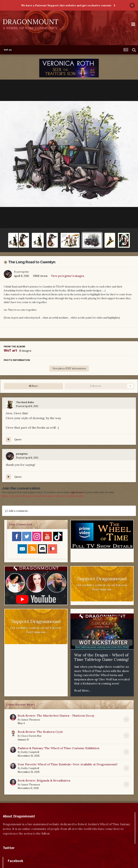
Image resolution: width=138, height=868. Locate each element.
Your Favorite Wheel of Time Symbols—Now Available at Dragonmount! (68, 764)
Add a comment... (17, 511)
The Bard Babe (25, 402)
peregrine (23, 272)
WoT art (10, 350)
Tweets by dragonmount (19, 855)
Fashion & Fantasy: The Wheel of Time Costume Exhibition (58, 748)
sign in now (77, 492)
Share (33, 386)
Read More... (83, 691)
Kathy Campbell (30, 752)
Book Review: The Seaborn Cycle (40, 732)
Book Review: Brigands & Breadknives (44, 780)
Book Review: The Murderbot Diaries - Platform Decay (56, 716)
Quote (18, 439)
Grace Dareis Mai (31, 736)
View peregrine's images (68, 276)
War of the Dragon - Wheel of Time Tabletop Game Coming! (102, 657)
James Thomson (31, 720)
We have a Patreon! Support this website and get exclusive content (66, 5)
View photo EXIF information (69, 368)
